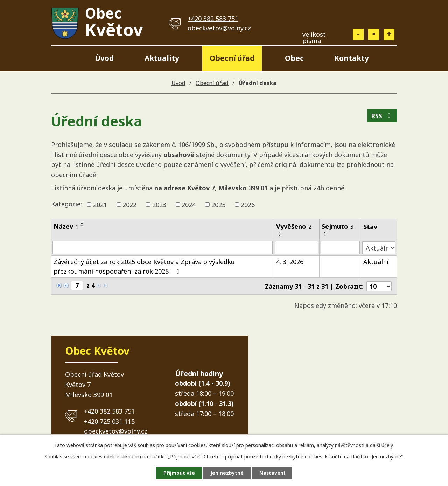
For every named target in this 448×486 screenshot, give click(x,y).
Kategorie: (66, 204)
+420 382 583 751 (213, 19)
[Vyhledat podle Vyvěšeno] (297, 248)
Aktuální (376, 262)
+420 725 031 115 (109, 421)
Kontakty (352, 58)
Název (66, 226)
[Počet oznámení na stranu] (379, 286)
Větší (389, 34)
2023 (159, 204)
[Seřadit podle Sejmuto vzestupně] (325, 233)
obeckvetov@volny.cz (219, 28)
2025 (218, 204)
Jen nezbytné (227, 473)
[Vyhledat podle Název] (163, 248)
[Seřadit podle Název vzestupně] (82, 223)
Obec (294, 58)
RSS (382, 116)
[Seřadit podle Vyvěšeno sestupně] (280, 235)
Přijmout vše (178, 473)
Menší (358, 34)
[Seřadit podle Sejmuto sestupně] (325, 235)
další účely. (382, 445)
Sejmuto (338, 226)
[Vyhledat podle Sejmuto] (340, 248)
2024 (189, 204)
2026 (248, 204)
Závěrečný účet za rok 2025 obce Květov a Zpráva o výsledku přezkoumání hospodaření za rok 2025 (144, 266)
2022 (129, 204)
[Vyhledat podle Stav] (379, 248)
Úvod (104, 58)
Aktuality (162, 58)
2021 (100, 204)
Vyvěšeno (294, 226)
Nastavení (273, 473)
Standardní (374, 34)
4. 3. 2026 (290, 262)
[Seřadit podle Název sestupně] (82, 226)
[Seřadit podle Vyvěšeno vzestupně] (280, 233)
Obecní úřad (232, 58)
